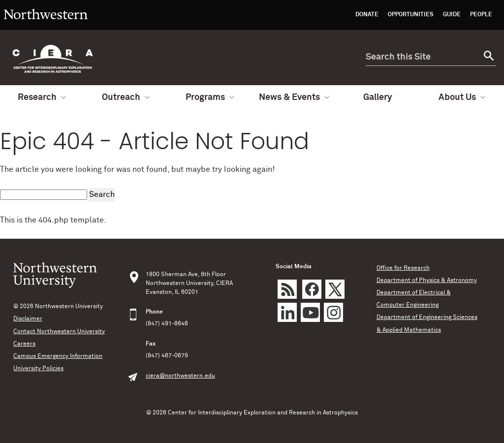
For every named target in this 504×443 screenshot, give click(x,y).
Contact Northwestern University (59, 332)
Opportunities (411, 15)
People (481, 15)
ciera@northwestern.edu (180, 376)
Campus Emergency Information (58, 356)
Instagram (333, 312)
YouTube (310, 312)
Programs (210, 97)
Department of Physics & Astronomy (427, 281)
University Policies (38, 369)
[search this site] (422, 57)
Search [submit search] (102, 194)
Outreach (126, 97)
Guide (452, 15)
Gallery (378, 97)
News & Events (294, 97)
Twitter (335, 289)
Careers (24, 344)
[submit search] (488, 57)
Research (42, 97)
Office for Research (403, 268)
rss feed (287, 289)
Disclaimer (28, 319)
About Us (462, 97)
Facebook (312, 289)
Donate (367, 15)
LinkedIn (287, 312)
